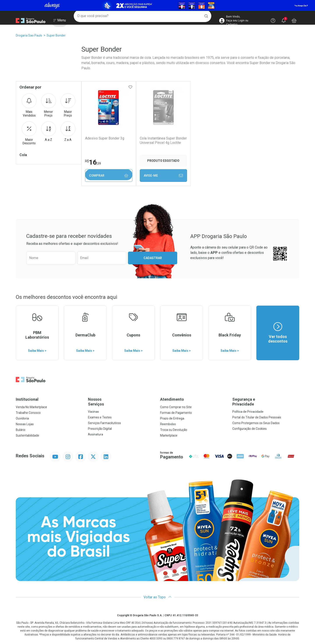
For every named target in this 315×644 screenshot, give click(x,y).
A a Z (49, 131)
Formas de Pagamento (176, 413)
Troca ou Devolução (174, 430)
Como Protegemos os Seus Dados (256, 423)
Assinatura (95, 434)
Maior (68, 105)
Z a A (68, 131)
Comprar (109, 176)
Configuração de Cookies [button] (249, 429)
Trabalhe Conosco (28, 413)
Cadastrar (153, 258)
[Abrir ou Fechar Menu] (60, 22)
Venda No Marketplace (31, 407)
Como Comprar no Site (176, 407)
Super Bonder (56, 35)
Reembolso (168, 424)
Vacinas (93, 412)
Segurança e (266, 402)
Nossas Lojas (25, 424)
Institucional (27, 399)
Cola (23, 155)
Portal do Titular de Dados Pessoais (257, 417)
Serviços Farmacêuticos (104, 423)
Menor (49, 105)
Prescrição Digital (100, 429)
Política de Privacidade (248, 412)
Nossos (121, 402)
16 (93, 162)
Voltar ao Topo (158, 597)
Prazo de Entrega (172, 418)
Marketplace (169, 435)
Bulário (21, 430)
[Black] (157, 5)
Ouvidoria (22, 418)
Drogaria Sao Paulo (29, 35)
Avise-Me (163, 176)
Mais (29, 105)
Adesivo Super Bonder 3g (104, 138)
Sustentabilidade (27, 435)
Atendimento (172, 399)
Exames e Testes (100, 417)
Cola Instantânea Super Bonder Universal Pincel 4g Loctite (163, 140)
